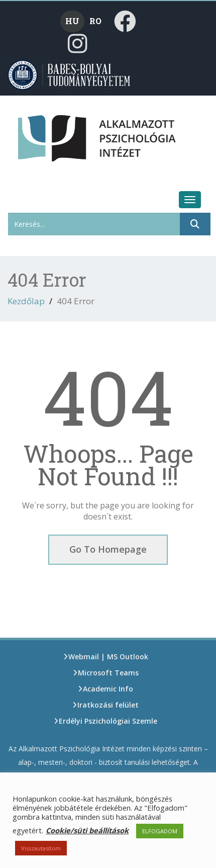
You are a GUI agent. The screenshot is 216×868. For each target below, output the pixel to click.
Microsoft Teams (108, 673)
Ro (95, 21)
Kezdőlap (26, 301)
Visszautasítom (41, 848)
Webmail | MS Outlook (108, 657)
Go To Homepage (108, 549)
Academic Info (108, 689)
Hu (72, 21)
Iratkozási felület (108, 705)
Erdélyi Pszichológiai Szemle (108, 721)
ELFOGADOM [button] (160, 831)
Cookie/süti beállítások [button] (87, 830)
